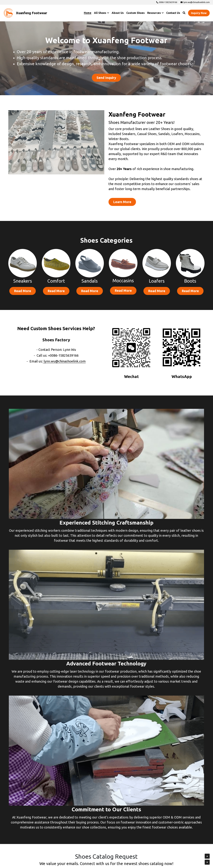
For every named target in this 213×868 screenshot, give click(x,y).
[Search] (184, 13)
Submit (106, 807)
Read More (23, 285)
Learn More (112, 194)
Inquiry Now (199, 13)
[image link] (8, 13)
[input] (106, 695)
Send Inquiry (106, 78)
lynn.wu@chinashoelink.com (65, 355)
